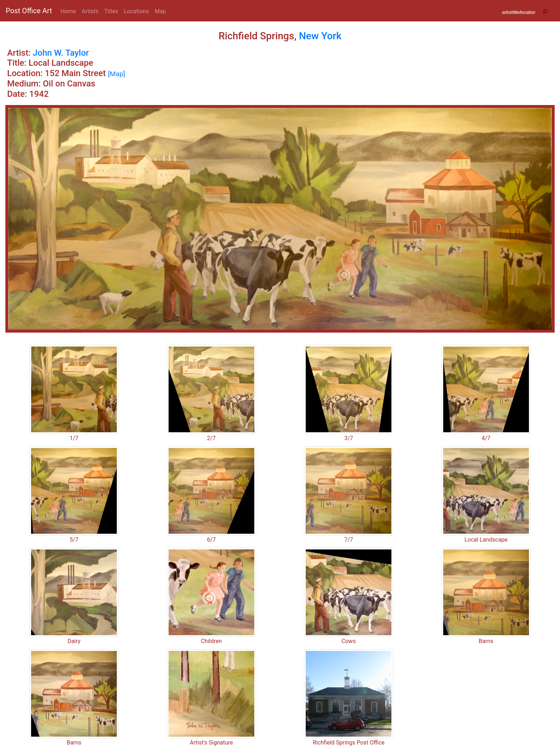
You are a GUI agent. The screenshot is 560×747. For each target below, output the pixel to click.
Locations (136, 11)
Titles (111, 11)
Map (160, 11)
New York (320, 36)
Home (68, 11)
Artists (90, 11)
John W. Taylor (61, 53)
